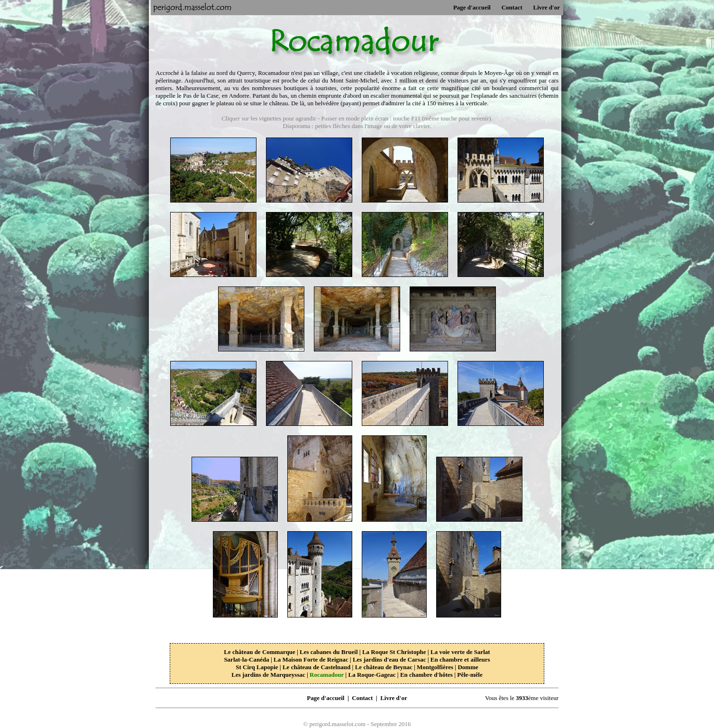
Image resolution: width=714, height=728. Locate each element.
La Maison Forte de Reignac (311, 659)
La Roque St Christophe (394, 652)
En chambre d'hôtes (426, 675)
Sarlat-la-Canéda (246, 659)
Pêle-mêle (470, 675)
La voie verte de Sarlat (460, 652)
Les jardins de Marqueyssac (268, 675)
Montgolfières (435, 667)
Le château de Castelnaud (316, 667)
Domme (468, 667)
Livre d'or (547, 7)
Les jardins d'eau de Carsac (389, 659)
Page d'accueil (472, 7)
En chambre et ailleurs (460, 659)
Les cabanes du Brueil (329, 652)
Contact (512, 7)
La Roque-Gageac (372, 675)
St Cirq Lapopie (257, 667)
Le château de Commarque (259, 652)
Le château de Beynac (384, 667)
